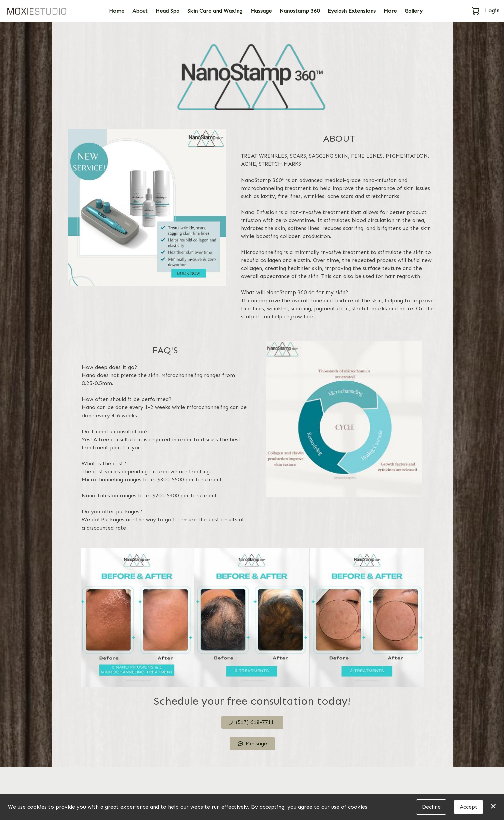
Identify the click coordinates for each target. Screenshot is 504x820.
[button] (476, 11)
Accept (468, 807)
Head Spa (167, 11)
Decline (431, 807)
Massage (261, 11)
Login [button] (492, 11)
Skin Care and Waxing (215, 11)
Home (117, 11)
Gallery (414, 11)
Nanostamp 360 (300, 11)
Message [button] (252, 744)
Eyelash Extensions (352, 11)
